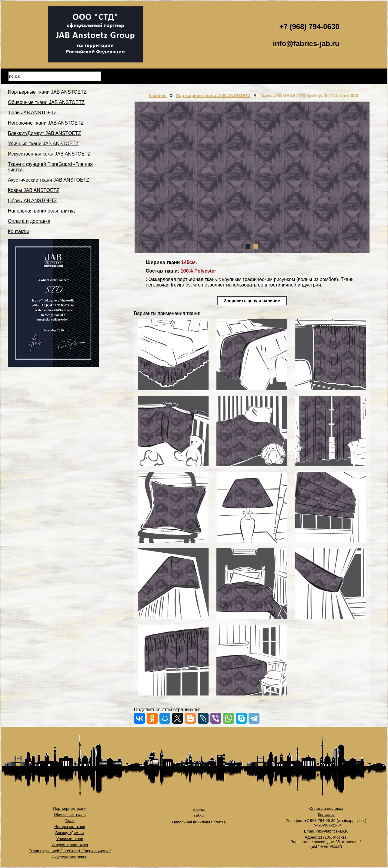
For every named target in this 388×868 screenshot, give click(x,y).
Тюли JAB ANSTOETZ (32, 113)
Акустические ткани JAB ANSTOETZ (48, 180)
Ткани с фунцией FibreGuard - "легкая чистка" (70, 851)
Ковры (199, 810)
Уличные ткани (70, 839)
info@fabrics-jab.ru (306, 44)
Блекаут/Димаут (70, 833)
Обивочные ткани (70, 814)
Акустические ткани (70, 857)
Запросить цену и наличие (252, 301)
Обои (199, 816)
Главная (158, 96)
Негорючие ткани (70, 827)
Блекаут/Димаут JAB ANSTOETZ (45, 133)
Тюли (70, 821)
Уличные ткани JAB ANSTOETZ (43, 144)
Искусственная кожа (70, 845)
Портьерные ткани (70, 808)
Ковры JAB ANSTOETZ (34, 190)
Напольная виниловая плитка (41, 211)
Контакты (18, 231)
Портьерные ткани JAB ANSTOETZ (47, 92)
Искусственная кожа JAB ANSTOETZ (49, 154)
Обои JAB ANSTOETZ (32, 201)
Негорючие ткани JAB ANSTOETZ (46, 123)
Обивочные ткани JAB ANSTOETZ (46, 102)
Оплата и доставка (29, 221)
